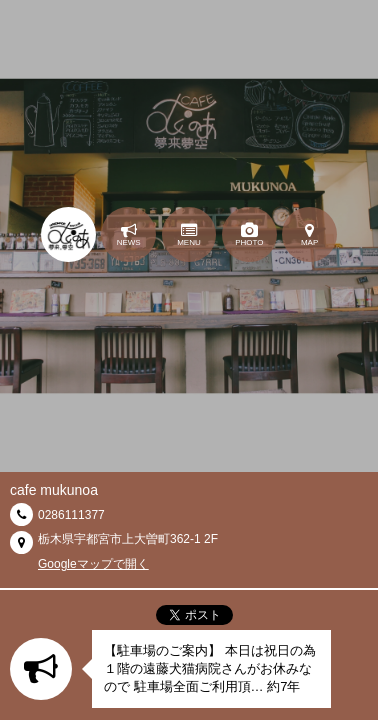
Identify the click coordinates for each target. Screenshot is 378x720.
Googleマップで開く (93, 564)
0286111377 (71, 515)
